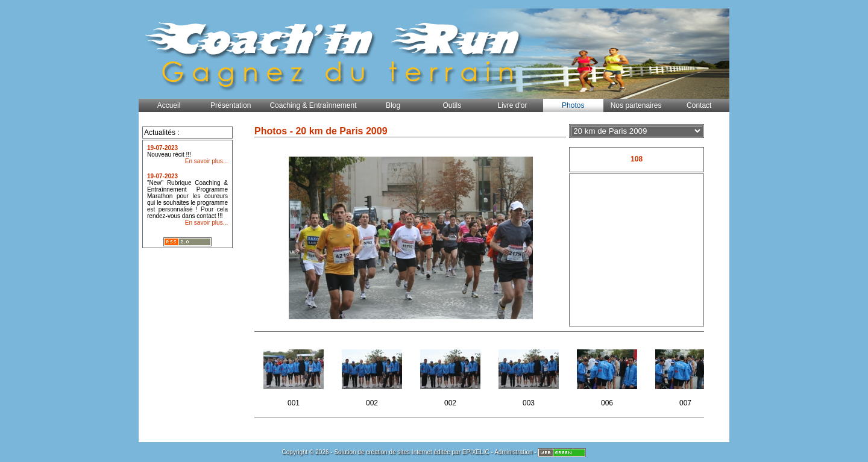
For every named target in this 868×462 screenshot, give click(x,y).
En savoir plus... (206, 161)
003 (530, 374)
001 (294, 374)
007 (686, 374)
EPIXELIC (476, 452)
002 (373, 374)
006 (608, 374)
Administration (513, 452)
